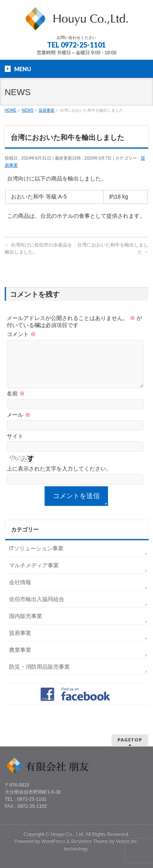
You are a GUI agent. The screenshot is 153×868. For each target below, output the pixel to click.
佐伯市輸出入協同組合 (37, 609)
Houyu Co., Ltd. (67, 834)
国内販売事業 (26, 625)
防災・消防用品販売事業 (39, 676)
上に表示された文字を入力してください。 (59, 478)
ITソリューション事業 (36, 558)
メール (19, 424)
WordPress (53, 841)
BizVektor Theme (90, 841)
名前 (16, 403)
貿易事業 (20, 642)
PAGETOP (130, 740)
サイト (15, 445)
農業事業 (20, 659)
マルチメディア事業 (34, 575)
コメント (21, 334)
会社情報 (20, 592)
